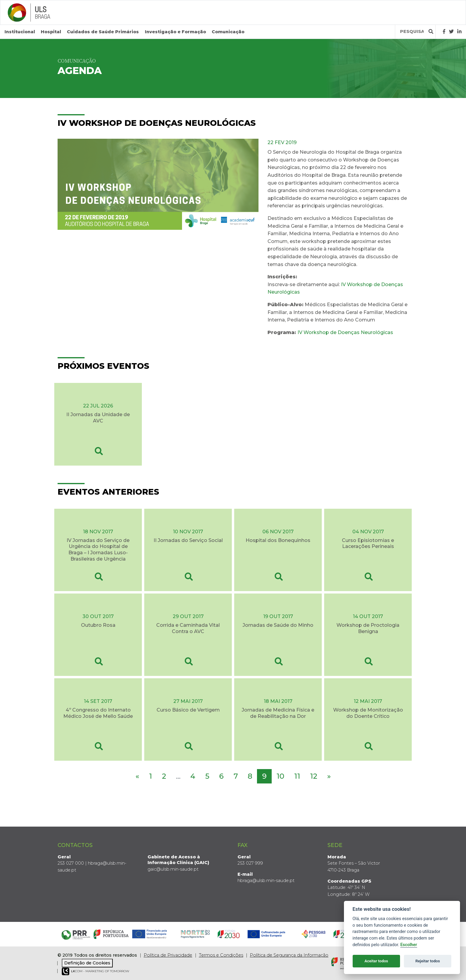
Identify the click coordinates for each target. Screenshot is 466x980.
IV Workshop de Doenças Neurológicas (345, 332)
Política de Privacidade (168, 955)
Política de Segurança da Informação (289, 955)
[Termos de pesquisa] (412, 32)
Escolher (409, 945)
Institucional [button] (20, 32)
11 (297, 776)
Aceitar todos (376, 961)
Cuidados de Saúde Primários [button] (103, 32)
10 (280, 776)
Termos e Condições (221, 955)
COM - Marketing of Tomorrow (96, 971)
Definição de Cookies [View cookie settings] (87, 963)
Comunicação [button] (228, 32)
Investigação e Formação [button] (175, 32)
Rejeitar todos (428, 961)
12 (314, 776)
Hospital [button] (51, 32)
